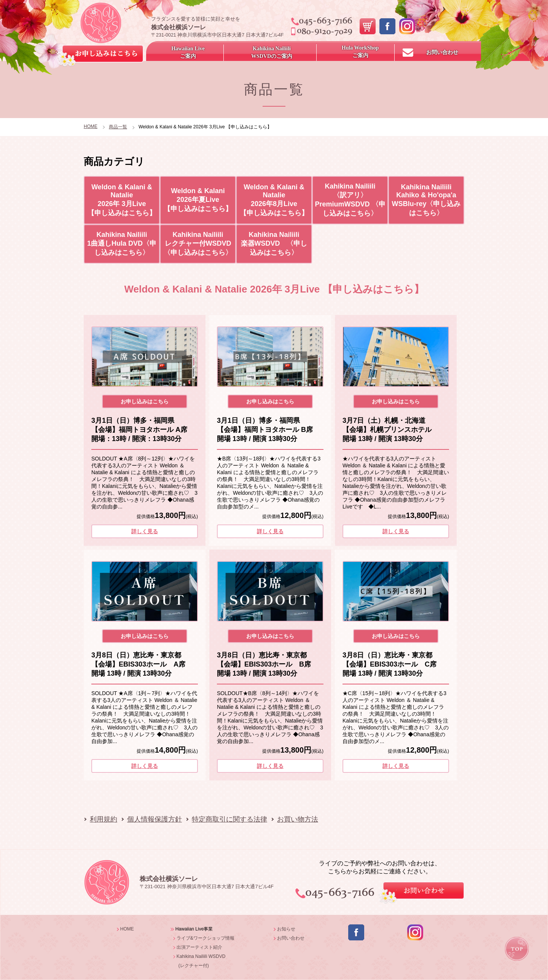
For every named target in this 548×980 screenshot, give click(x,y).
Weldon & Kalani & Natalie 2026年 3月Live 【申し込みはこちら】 (122, 200)
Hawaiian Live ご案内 (188, 52)
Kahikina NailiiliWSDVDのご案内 (272, 52)
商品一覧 (118, 127)
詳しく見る (145, 531)
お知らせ (286, 929)
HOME (91, 126)
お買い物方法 (298, 819)
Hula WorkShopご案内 (360, 52)
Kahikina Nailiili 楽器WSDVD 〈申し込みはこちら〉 (274, 244)
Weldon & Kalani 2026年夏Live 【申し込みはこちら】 (198, 200)
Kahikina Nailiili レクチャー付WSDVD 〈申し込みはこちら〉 (200, 244)
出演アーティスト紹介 (199, 947)
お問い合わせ (442, 52)
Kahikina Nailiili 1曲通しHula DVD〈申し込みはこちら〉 (122, 244)
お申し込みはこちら (145, 401)
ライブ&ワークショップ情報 (205, 938)
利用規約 (104, 819)
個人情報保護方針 (155, 819)
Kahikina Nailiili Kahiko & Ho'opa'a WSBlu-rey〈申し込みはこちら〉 (426, 200)
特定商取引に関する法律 (229, 819)
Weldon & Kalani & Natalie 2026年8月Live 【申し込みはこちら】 (274, 200)
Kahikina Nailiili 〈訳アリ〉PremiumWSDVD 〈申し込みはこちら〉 (350, 200)
